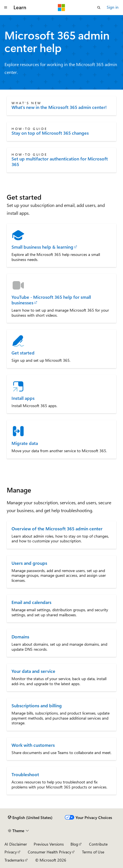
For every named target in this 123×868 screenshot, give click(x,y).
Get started (23, 353)
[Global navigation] (6, 8)
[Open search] (99, 8)
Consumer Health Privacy (50, 852)
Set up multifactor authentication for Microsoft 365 (60, 162)
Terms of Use (93, 852)
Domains (20, 637)
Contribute (98, 844)
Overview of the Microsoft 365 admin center (57, 528)
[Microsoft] (61, 8)
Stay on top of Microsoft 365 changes (50, 133)
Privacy (11, 852)
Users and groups (29, 563)
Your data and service (33, 671)
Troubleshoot (25, 774)
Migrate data (25, 443)
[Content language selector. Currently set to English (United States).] (30, 818)
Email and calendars (31, 602)
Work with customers (33, 745)
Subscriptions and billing (37, 705)
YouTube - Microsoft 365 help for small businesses (51, 300)
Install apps (23, 398)
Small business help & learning (42, 247)
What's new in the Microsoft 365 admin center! (59, 107)
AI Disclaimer (16, 844)
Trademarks (14, 860)
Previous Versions (49, 844)
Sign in (113, 7)
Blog (74, 844)
